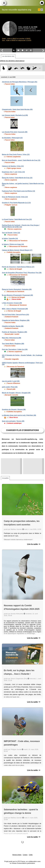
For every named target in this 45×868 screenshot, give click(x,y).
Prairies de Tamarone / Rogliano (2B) (14, 332)
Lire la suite (34, 544)
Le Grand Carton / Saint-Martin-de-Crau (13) (17, 219)
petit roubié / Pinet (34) (10, 387)
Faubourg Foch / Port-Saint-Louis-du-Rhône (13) (18, 191)
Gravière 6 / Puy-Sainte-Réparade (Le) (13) (16, 203)
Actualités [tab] (5, 478)
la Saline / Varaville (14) (10, 239)
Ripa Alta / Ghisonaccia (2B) (12, 338)
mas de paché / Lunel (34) (11, 381)
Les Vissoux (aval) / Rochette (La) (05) (15, 115)
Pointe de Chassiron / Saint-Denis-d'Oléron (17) (18, 267)
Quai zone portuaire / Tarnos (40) (13, 421)
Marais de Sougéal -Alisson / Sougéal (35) (16, 393)
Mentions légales (17, 855)
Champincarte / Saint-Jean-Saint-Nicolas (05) (17, 109)
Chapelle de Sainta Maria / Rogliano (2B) (16, 320)
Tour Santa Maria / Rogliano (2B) (13, 344)
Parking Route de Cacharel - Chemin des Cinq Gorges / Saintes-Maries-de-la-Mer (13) (21, 226)
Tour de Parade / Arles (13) (11, 233)
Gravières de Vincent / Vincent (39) (14, 409)
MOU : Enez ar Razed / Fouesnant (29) (15, 309)
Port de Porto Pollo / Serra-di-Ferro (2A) (15, 315)
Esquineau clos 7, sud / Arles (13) (13, 172)
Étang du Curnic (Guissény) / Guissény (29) (17, 289)
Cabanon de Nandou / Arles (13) (13, 166)
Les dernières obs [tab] (8, 56)
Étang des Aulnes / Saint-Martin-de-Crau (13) (17, 178)
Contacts (25, 855)
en (42, 10)
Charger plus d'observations (22, 430)
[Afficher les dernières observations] (12, 61)
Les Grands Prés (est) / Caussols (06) (15, 132)
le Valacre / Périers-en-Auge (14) (13, 244)
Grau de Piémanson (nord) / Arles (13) (15, 197)
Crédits (31, 855)
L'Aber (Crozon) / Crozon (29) (12, 303)
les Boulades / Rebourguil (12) (12, 138)
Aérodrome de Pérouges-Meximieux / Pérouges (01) (20, 82)
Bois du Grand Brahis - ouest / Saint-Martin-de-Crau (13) (21, 160)
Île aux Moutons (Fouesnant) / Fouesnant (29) (17, 295)
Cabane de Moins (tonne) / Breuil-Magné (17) (17, 250)
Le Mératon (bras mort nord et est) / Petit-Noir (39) (19, 415)
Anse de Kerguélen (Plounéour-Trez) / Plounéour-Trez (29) (22, 273)
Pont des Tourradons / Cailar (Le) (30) (15, 349)
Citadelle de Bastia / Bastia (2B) (13, 326)
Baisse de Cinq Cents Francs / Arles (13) (16, 154)
